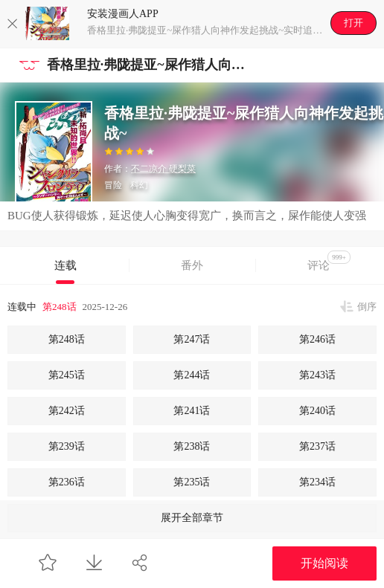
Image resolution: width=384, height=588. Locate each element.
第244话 (192, 375)
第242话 (67, 411)
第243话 (317, 375)
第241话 (192, 411)
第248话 (60, 307)
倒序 (367, 307)
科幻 (139, 185)
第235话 (192, 482)
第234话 (317, 482)
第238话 (192, 446)
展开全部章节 (192, 518)
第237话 (317, 446)
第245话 (67, 375)
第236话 (67, 482)
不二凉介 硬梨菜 (163, 169)
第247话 (192, 339)
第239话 (67, 446)
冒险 (113, 185)
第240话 (317, 411)
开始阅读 (324, 563)
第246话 (317, 339)
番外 (192, 265)
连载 (65, 265)
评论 (329, 261)
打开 (353, 23)
